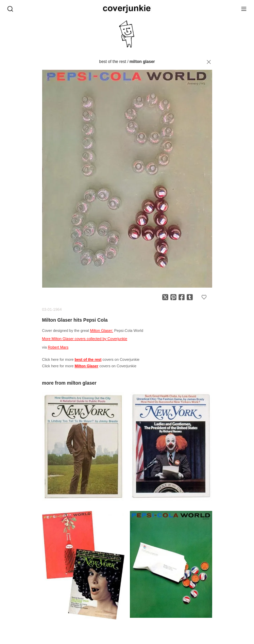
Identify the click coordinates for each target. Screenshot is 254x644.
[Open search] (10, 9)
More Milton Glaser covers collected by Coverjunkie (85, 339)
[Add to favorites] (204, 297)
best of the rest (112, 62)
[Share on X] (165, 297)
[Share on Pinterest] (173, 297)
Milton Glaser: (102, 331)
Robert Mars (58, 347)
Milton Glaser (142, 62)
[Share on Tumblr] (190, 297)
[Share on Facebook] (182, 297)
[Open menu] (244, 9)
